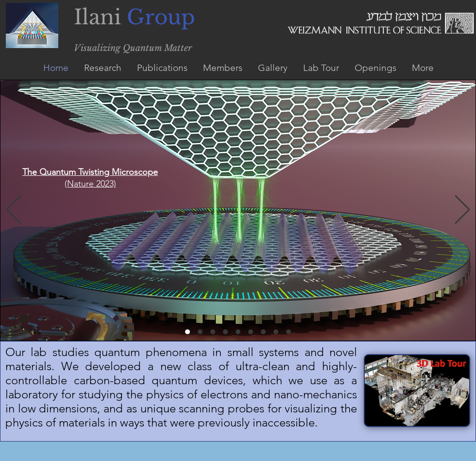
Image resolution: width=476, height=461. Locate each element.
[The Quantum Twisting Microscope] (187, 332)
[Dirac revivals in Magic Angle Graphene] (238, 332)
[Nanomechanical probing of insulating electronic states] (276, 332)
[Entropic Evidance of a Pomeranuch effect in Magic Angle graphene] (225, 332)
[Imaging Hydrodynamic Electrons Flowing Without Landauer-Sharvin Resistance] (213, 332)
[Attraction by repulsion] (289, 332)
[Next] (462, 210)
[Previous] (14, 210)
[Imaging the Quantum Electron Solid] (263, 332)
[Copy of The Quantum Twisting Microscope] (200, 332)
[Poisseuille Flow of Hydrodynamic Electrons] (251, 332)
